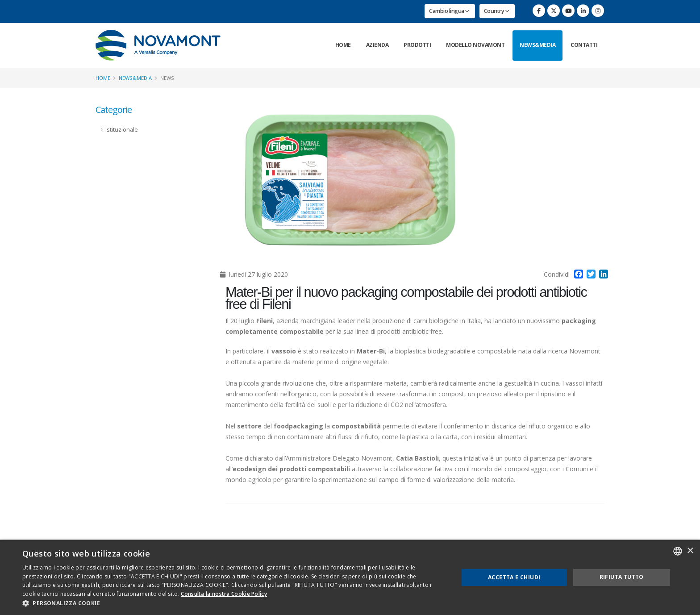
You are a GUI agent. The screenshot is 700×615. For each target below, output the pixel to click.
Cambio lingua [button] (449, 11)
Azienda (377, 45)
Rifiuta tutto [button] (622, 577)
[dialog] (350, 578)
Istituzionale (122, 130)
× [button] (690, 551)
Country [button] (497, 11)
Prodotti (417, 45)
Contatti (584, 45)
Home (343, 45)
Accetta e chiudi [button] (514, 577)
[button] (234, 603)
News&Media (537, 45)
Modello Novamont (475, 45)
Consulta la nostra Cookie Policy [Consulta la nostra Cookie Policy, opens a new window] (224, 594)
